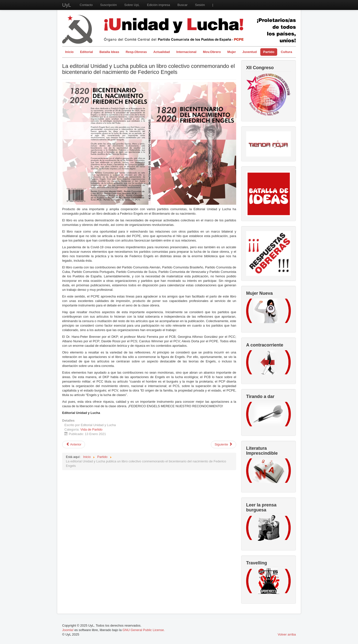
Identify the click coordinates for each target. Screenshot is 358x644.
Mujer (232, 52)
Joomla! (68, 630)
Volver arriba (287, 634)
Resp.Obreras (136, 52)
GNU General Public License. (144, 630)
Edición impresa (158, 5)
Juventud (250, 52)
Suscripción (109, 5)
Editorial (87, 52)
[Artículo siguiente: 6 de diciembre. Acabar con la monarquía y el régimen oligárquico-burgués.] (224, 445)
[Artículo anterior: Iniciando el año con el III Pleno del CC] (74, 445)
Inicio (69, 52)
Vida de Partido (91, 429)
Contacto (86, 5)
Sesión (200, 5)
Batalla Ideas (109, 52)
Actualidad (162, 52)
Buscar (182, 5)
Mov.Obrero (212, 52)
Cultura (286, 52)
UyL (67, 5)
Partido (269, 52)
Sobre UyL (132, 5)
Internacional (186, 52)
